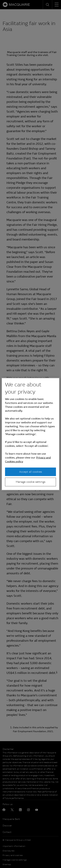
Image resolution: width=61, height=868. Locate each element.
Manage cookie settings (31, 482)
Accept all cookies (31, 472)
